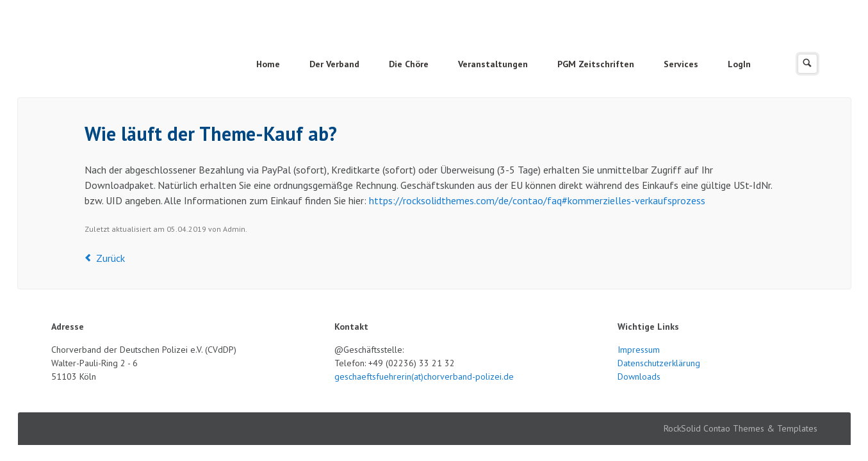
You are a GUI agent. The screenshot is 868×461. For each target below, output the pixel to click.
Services (681, 64)
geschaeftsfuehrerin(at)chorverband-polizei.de (424, 376)
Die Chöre (409, 64)
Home (268, 64)
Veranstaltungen (493, 64)
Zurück (111, 258)
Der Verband (334, 64)
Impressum (639, 350)
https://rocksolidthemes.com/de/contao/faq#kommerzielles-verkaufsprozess (537, 200)
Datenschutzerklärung (659, 363)
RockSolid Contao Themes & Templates (741, 428)
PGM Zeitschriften (596, 64)
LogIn (739, 64)
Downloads (639, 376)
